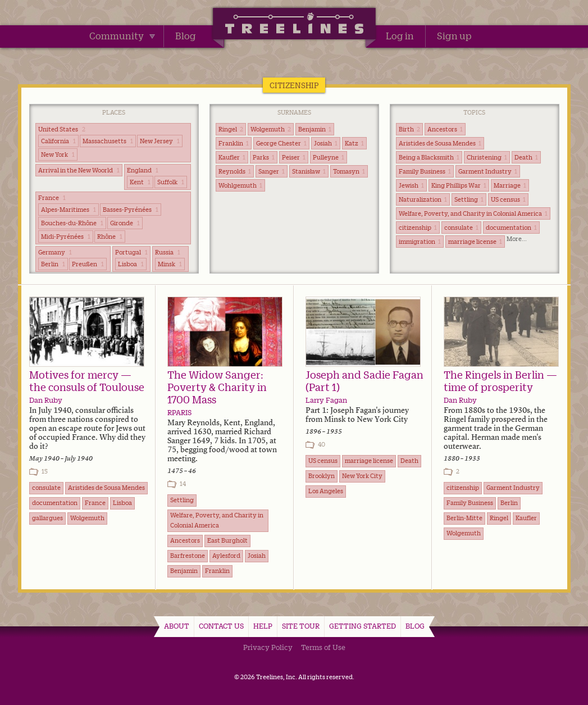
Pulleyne (329, 157)
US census (508, 199)
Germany (55, 252)
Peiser (294, 157)
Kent (140, 182)
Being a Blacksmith (429, 157)
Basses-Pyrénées (131, 210)
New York (58, 154)
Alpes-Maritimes (69, 210)
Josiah (326, 143)
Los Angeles (326, 491)
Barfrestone (188, 556)
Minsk (170, 264)
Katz (354, 143)
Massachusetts (108, 141)
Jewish (411, 185)
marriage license (475, 242)
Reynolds (235, 171)
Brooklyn (322, 476)
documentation (511, 228)
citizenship (418, 228)
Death (526, 157)
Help (263, 626)
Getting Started (363, 626)
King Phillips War (459, 185)
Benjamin (315, 129)
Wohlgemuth (240, 185)
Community (122, 36)
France (52, 198)
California (58, 141)
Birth (409, 129)
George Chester (281, 143)
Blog (186, 36)
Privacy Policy (268, 647)
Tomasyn (349, 171)
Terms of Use (323, 647)
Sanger (272, 171)
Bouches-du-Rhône (72, 223)
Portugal (131, 252)
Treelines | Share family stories (294, 25)
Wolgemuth (271, 129)
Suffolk (171, 182)
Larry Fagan (326, 400)
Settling (469, 199)
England (143, 170)
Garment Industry (488, 171)
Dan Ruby (46, 400)
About (177, 626)
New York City (362, 476)
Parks (264, 157)
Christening (487, 157)
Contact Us (221, 626)
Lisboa (131, 264)
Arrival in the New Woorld (79, 170)
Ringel (231, 129)
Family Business (425, 171)
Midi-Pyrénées (66, 236)
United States (62, 129)
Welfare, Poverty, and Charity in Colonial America (473, 213)
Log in (400, 36)
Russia (168, 252)
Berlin (53, 264)
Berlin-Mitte (464, 518)
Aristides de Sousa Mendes (440, 143)
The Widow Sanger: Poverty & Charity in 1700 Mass (217, 387)
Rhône (110, 236)
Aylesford (226, 556)
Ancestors (445, 129)
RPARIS (179, 412)
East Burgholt (227, 540)
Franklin (234, 143)
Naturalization (423, 199)
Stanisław (309, 171)
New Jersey (160, 141)
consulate (461, 228)
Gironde (125, 223)
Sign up (454, 36)
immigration (420, 242)
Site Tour (301, 626)
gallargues (47, 518)
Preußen (88, 264)
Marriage (510, 185)
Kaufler (232, 157)
